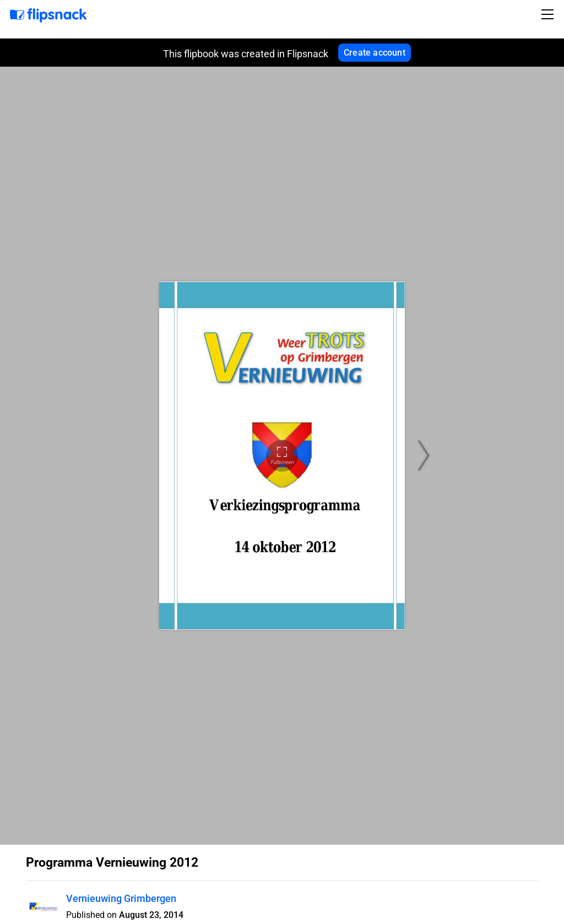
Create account (375, 53)
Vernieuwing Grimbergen (121, 898)
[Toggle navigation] (549, 14)
